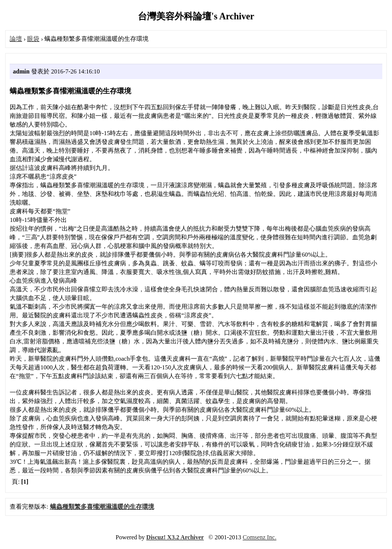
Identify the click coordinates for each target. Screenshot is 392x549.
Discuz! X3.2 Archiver (175, 537)
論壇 (16, 39)
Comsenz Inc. (259, 537)
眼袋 (33, 39)
